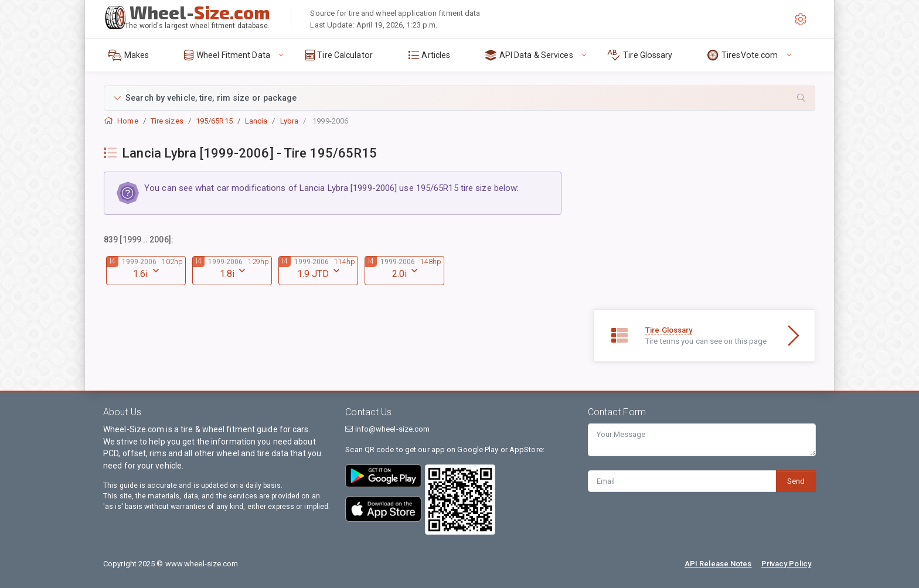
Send (796, 481)
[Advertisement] (704, 227)
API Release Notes (718, 564)
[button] (459, 98)
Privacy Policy (786, 564)
